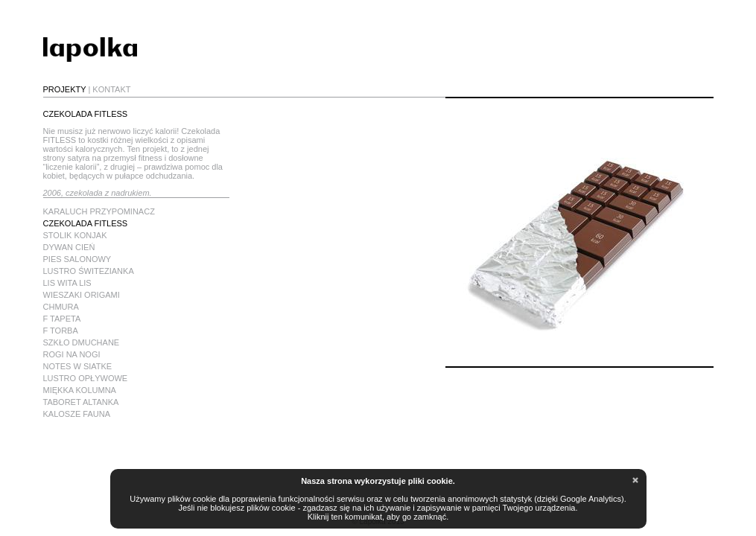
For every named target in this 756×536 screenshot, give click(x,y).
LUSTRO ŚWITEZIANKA (89, 271)
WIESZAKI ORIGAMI (82, 295)
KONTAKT (111, 89)
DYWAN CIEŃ (69, 247)
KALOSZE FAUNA (77, 414)
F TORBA (61, 331)
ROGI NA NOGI (72, 354)
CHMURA (61, 307)
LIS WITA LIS (67, 283)
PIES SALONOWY (77, 259)
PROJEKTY (65, 89)
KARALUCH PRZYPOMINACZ (99, 211)
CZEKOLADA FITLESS (86, 223)
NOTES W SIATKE (78, 366)
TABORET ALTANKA (81, 402)
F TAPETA (62, 319)
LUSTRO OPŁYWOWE (86, 378)
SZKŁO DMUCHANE (82, 342)
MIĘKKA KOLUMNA (80, 390)
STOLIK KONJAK (75, 235)
